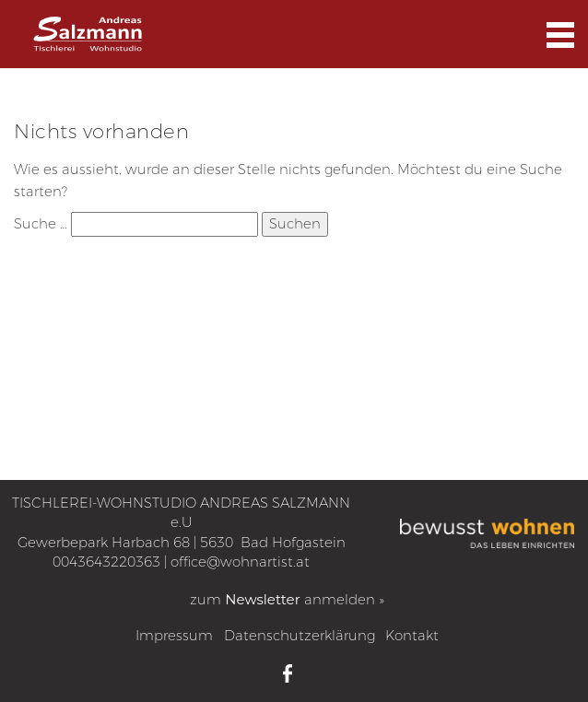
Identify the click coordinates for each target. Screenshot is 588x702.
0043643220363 (106, 562)
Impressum (174, 636)
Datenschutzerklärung (300, 636)
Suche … (41, 224)
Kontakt (412, 636)
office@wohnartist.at (240, 562)
